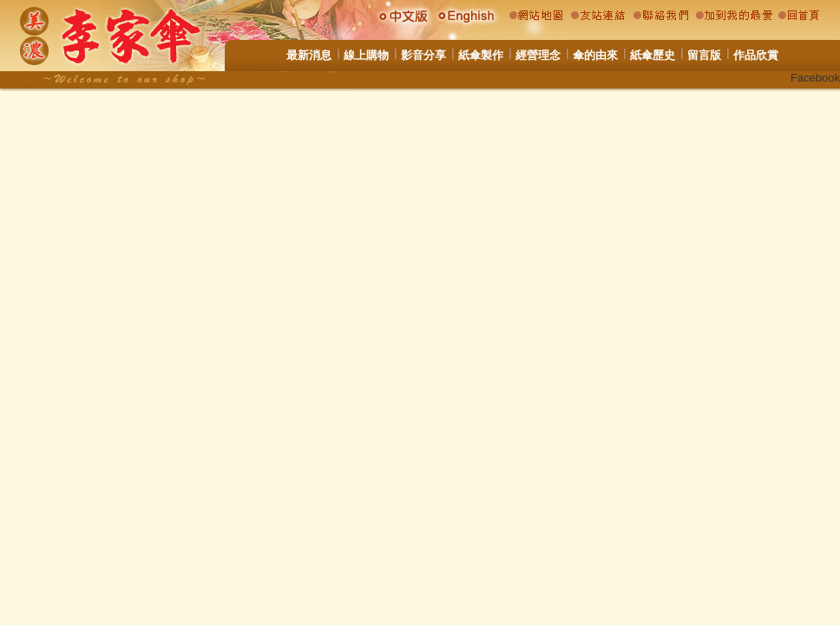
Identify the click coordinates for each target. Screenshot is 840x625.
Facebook (815, 78)
